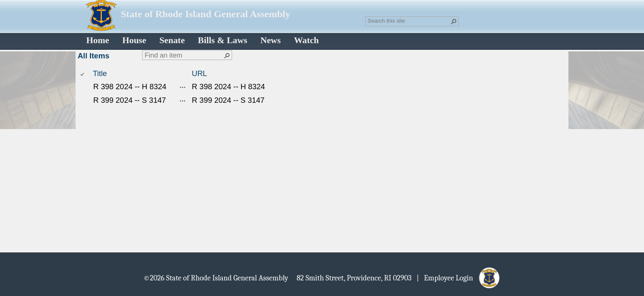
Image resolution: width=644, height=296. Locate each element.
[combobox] (409, 21)
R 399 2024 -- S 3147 (130, 100)
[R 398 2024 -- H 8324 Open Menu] (183, 87)
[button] (454, 21)
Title (100, 73)
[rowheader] (84, 87)
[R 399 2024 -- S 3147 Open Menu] (183, 101)
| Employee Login (447, 277)
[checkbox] (83, 74)
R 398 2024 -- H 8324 (130, 87)
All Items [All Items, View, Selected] (93, 56)
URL (199, 73)
